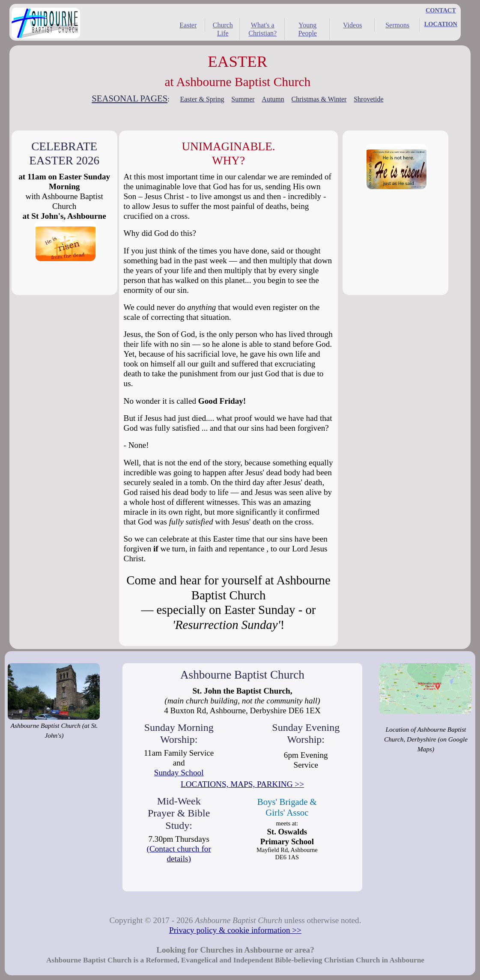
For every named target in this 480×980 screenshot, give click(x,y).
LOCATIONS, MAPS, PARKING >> (242, 784)
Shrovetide (368, 99)
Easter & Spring (202, 99)
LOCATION (441, 24)
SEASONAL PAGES (130, 98)
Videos (352, 25)
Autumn (273, 99)
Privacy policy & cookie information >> (235, 930)
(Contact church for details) (179, 854)
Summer (243, 99)
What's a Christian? (262, 29)
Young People (307, 29)
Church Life (223, 29)
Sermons (397, 25)
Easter (188, 25)
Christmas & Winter (319, 99)
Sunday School (179, 773)
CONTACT (441, 10)
